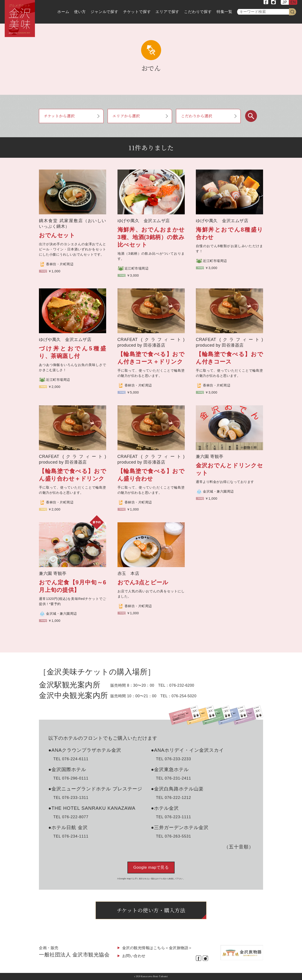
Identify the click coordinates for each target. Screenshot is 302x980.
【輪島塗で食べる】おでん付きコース (229, 358)
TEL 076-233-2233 (174, 759)
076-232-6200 (182, 685)
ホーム (63, 12)
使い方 (80, 12)
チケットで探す (137, 12)
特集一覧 (224, 12)
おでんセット (57, 235)
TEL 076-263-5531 (174, 836)
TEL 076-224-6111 (71, 759)
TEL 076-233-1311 (71, 798)
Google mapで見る (151, 867)
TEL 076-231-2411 (174, 778)
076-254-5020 (184, 696)
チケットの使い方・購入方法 (151, 910)
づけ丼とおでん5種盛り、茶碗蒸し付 (73, 352)
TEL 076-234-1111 (71, 836)
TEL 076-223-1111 (174, 817)
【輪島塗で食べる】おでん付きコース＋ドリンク (151, 358)
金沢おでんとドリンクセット (229, 469)
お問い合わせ (134, 956)
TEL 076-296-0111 (71, 778)
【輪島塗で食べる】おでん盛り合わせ (151, 475)
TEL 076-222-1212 (174, 798)
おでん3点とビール (143, 582)
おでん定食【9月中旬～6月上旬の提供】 (73, 586)
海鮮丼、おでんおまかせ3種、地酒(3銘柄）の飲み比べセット (151, 237)
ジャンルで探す (105, 12)
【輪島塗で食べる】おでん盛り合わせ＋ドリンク (73, 475)
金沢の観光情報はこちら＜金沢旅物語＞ (157, 948)
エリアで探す (167, 12)
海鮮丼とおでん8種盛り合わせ (229, 233)
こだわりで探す (198, 12)
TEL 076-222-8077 (71, 817)
